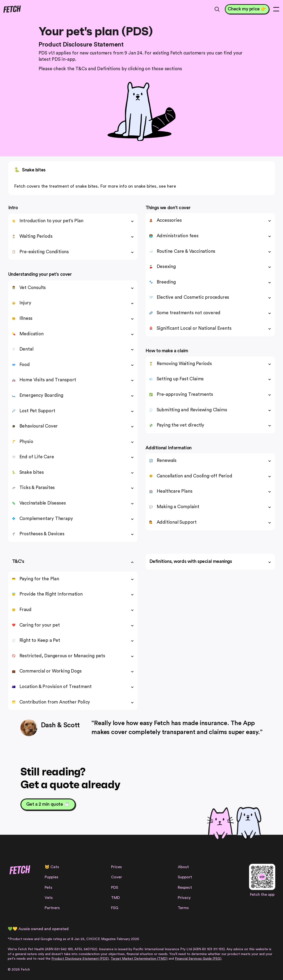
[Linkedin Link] (35, 888)
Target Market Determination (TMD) (139, 959)
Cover (117, 877)
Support (185, 877)
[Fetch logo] (12, 9)
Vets (49, 898)
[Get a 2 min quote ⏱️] (48, 805)
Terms (183, 908)
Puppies (51, 877)
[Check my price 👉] (247, 9)
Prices (116, 867)
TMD (115, 898)
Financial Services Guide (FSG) (198, 959)
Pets (48, 888)
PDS (115, 888)
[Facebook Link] (19, 888)
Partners (52, 908)
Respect (185, 888)
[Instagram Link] (11, 888)
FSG (115, 908)
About (183, 867)
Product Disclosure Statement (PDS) (80, 959)
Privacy (184, 898)
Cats (55, 867)
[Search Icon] (217, 9)
